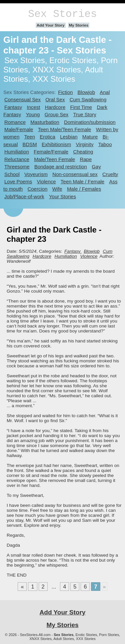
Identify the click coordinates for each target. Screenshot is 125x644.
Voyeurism (36, 174)
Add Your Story (51, 25)
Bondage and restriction (61, 167)
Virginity (84, 144)
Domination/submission (90, 122)
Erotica (47, 137)
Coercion (38, 189)
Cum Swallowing (88, 99)
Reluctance (17, 159)
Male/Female (19, 129)
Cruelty (110, 174)
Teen (30, 137)
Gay (96, 167)
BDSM (30, 144)
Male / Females (84, 189)
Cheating (83, 152)
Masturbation (45, 122)
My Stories (79, 25)
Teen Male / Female (82, 182)
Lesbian (69, 137)
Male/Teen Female (54, 159)
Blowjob (86, 92)
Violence (46, 182)
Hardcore (55, 107)
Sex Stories (62, 14)
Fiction (65, 92)
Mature (90, 137)
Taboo (105, 144)
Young (33, 114)
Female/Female (51, 152)
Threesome (17, 167)
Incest (34, 107)
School (12, 174)
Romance (15, 122)
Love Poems (18, 182)
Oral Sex (55, 99)
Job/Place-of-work (24, 196)
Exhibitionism (56, 144)
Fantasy (13, 107)
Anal (105, 92)
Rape (86, 159)
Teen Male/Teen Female (65, 129)
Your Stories (62, 196)
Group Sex (56, 114)
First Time (81, 107)
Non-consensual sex (75, 174)
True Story (85, 114)
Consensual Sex (22, 99)
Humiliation (17, 152)
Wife (57, 189)
